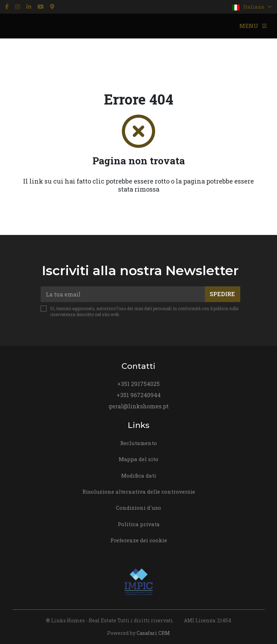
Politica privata (139, 524)
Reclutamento (138, 443)
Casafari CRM (153, 633)
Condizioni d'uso (138, 508)
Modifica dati (139, 475)
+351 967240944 (139, 395)
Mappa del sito (138, 459)
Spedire (222, 294)
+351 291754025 (138, 384)
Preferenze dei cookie (139, 540)
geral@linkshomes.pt (139, 406)
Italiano (252, 7)
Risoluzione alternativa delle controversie (139, 492)
